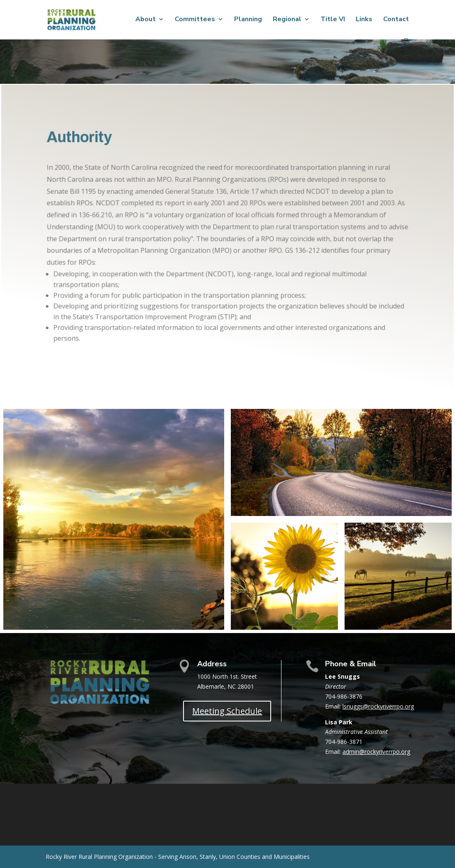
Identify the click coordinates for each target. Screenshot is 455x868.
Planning (248, 20)
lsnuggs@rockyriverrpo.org (378, 706)
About (146, 20)
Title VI (333, 20)
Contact (396, 20)
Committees (195, 20)
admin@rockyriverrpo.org (376, 752)
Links (364, 20)
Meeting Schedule (227, 711)
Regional (287, 20)
